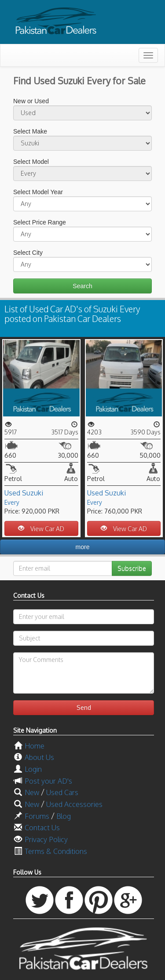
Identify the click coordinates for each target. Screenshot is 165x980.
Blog (64, 816)
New (32, 792)
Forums (37, 816)
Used (12, 493)
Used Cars (62, 792)
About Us (39, 757)
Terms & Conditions (56, 851)
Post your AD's (48, 781)
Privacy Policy (46, 839)
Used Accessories (74, 804)
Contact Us (42, 828)
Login (33, 769)
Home (35, 746)
